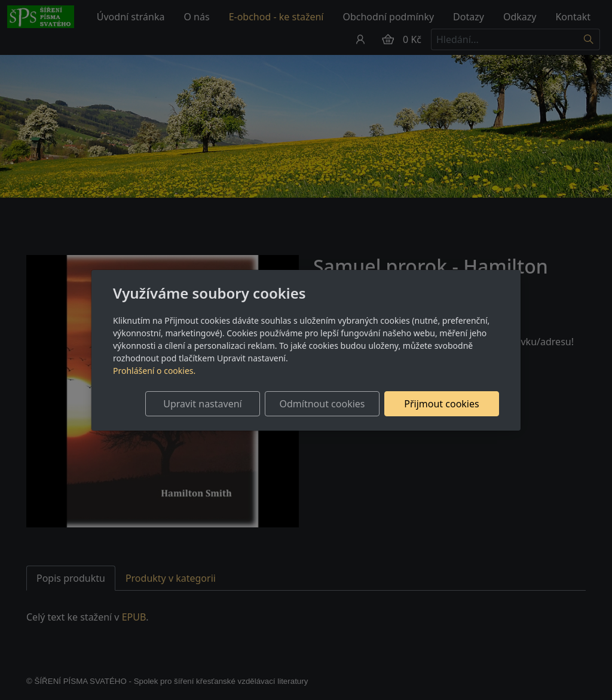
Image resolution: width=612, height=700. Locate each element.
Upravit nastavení (202, 404)
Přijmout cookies (441, 404)
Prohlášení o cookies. (154, 371)
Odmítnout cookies (322, 404)
